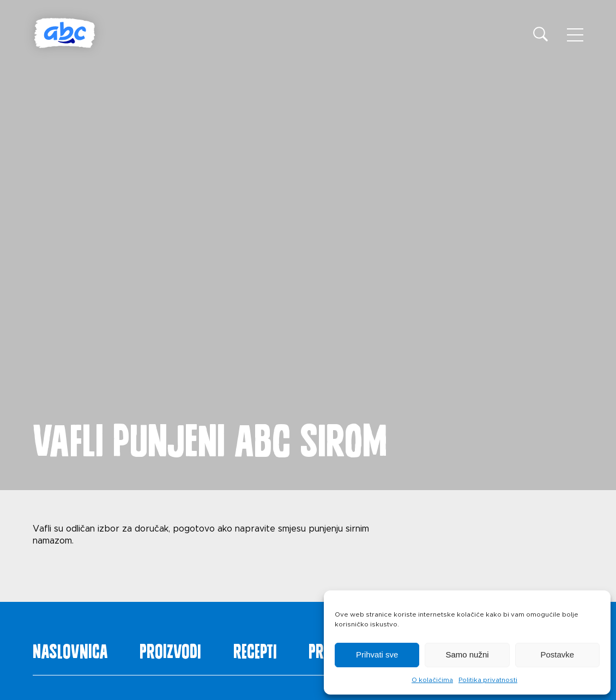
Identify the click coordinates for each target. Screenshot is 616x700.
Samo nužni (467, 654)
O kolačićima (432, 680)
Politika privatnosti (488, 680)
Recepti (255, 649)
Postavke (557, 654)
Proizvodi (170, 649)
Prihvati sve (377, 654)
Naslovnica (70, 649)
